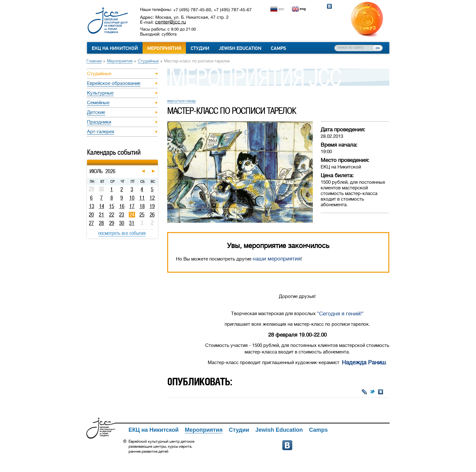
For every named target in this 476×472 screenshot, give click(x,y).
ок (378, 48)
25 (142, 215)
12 (152, 198)
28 (101, 223)
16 (122, 206)
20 (91, 215)
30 (122, 223)
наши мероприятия (277, 259)
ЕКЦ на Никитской (115, 48)
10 (132, 198)
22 (112, 215)
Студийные (148, 61)
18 (142, 206)
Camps (278, 48)
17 (132, 206)
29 (112, 223)
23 (122, 215)
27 (91, 223)
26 (152, 215)
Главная (94, 61)
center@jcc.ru (170, 22)
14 (102, 206)
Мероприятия (164, 48)
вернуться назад (181, 101)
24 (132, 215)
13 (92, 206)
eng (303, 9)
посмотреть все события (122, 233)
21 (102, 215)
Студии (200, 48)
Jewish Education (240, 48)
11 (142, 198)
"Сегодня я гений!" (340, 314)
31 (132, 223)
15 (112, 206)
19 (152, 206)
